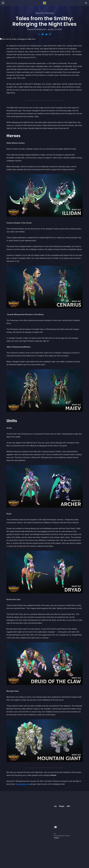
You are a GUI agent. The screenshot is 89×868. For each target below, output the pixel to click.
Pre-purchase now (22, 784)
